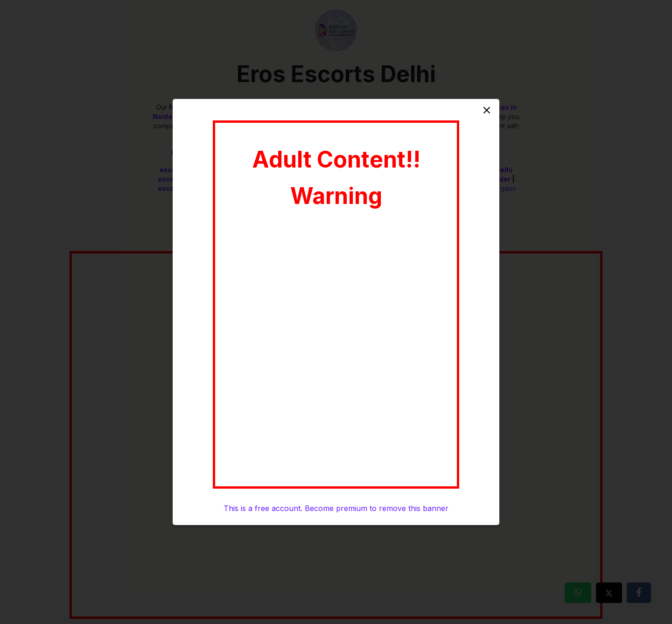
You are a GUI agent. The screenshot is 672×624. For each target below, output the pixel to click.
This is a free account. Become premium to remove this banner (336, 508)
